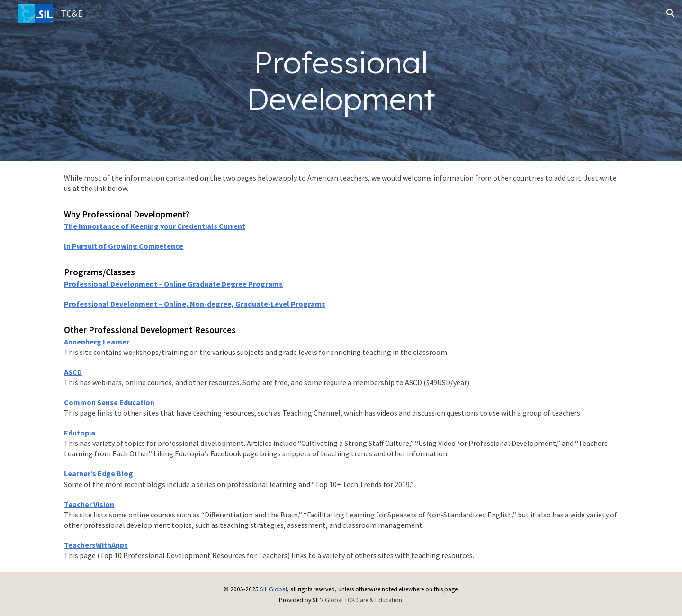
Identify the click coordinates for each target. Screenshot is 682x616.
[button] (671, 13)
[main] (341, 81)
